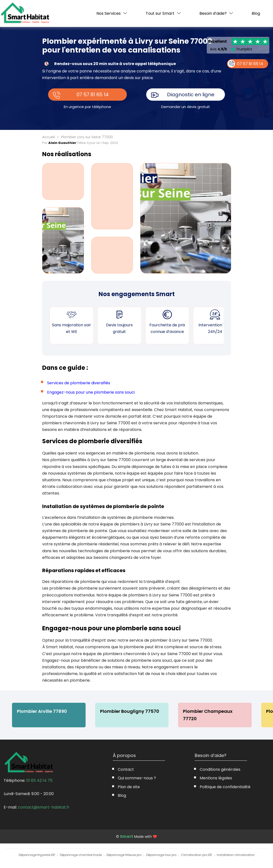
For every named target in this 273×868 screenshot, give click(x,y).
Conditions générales (220, 769)
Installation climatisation (236, 855)
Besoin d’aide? (213, 13)
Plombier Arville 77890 (42, 711)
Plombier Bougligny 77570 (130, 711)
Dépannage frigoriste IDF (37, 855)
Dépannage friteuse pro (124, 855)
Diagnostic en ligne (191, 95)
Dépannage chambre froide (81, 855)
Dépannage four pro (161, 855)
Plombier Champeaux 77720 (209, 715)
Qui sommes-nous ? (137, 778)
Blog (256, 14)
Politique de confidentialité (225, 787)
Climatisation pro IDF (197, 855)
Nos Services (109, 13)
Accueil (48, 137)
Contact (126, 769)
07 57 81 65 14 (93, 95)
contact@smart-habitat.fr (44, 807)
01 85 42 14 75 (39, 780)
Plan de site (129, 787)
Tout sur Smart (160, 13)
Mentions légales (216, 778)
